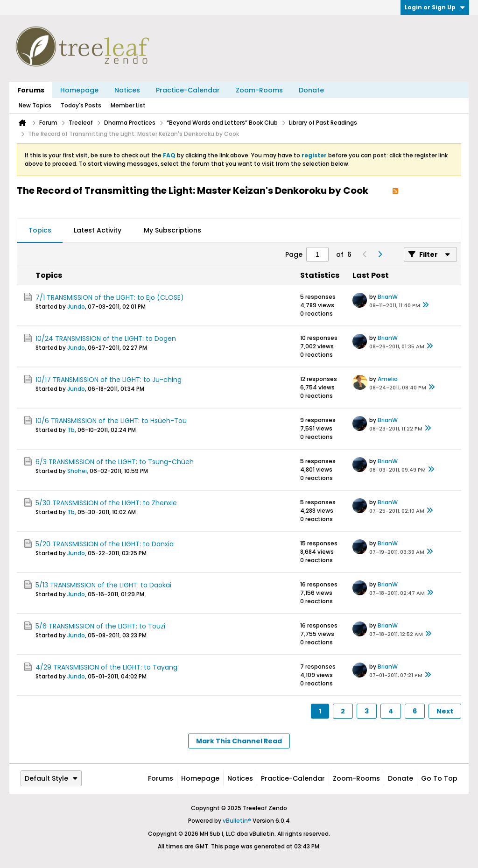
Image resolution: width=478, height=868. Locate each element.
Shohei (77, 471)
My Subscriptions (172, 230)
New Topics (35, 105)
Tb (71, 430)
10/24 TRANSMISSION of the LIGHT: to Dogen (106, 339)
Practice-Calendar (188, 90)
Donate (311, 90)
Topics (40, 230)
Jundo (76, 307)
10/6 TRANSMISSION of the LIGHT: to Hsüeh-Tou (111, 421)
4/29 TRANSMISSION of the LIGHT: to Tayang (106, 667)
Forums (31, 90)
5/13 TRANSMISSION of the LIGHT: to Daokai (103, 585)
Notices (127, 90)
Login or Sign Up (435, 7)
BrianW (388, 297)
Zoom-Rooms (259, 90)
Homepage (79, 90)
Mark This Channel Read (239, 741)
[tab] (40, 231)
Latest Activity (98, 230)
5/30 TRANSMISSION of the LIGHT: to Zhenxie (106, 503)
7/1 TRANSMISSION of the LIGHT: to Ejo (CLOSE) (110, 297)
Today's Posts (81, 105)
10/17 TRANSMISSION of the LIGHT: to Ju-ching (109, 380)
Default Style (51, 778)
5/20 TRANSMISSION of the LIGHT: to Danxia (105, 544)
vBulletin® (237, 821)
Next (445, 711)
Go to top (439, 778)
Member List (128, 105)
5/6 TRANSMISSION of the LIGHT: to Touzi (100, 626)
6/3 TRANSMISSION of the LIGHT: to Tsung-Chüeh (115, 462)
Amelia (388, 379)
